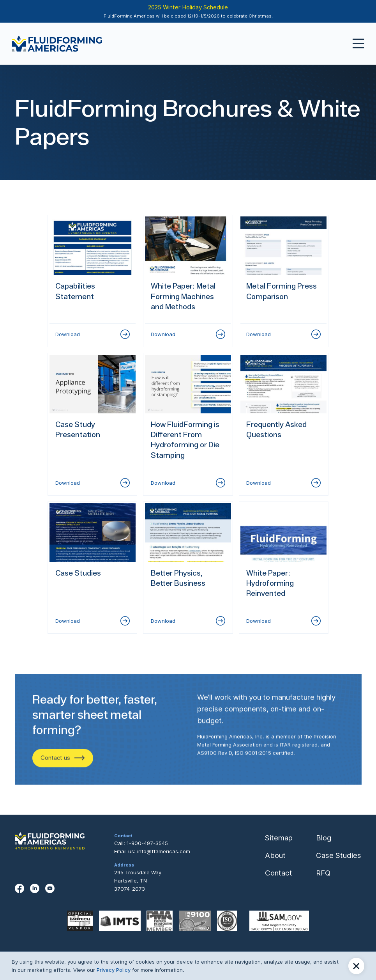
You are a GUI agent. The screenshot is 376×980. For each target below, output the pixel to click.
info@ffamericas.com (164, 851)
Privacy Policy (114, 970)
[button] (356, 966)
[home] (57, 44)
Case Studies (339, 855)
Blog (324, 838)
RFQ (323, 873)
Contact (279, 873)
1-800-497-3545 (147, 843)
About (275, 855)
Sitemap (279, 838)
